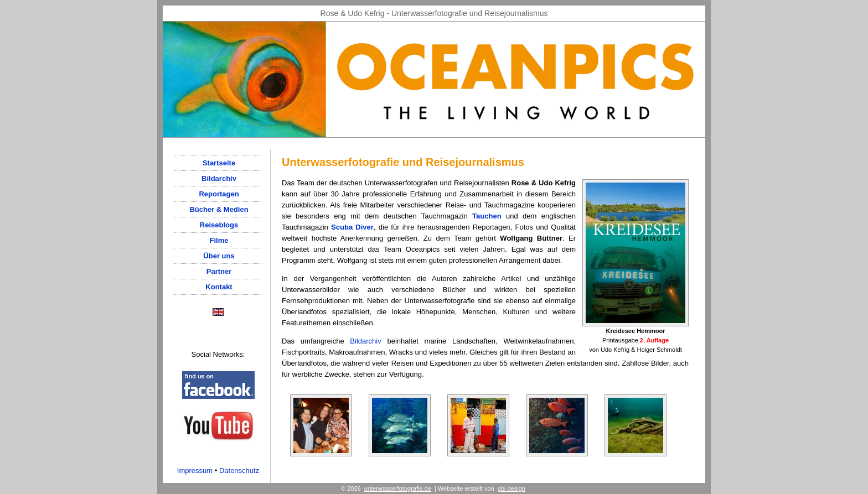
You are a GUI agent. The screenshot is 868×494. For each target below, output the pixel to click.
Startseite (219, 163)
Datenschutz (239, 470)
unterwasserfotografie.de (398, 488)
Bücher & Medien (219, 209)
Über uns (219, 256)
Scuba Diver (352, 227)
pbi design (512, 488)
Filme (219, 240)
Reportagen (219, 194)
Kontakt (219, 287)
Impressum (195, 470)
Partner (219, 271)
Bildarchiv (365, 341)
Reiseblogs (219, 225)
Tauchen (487, 216)
